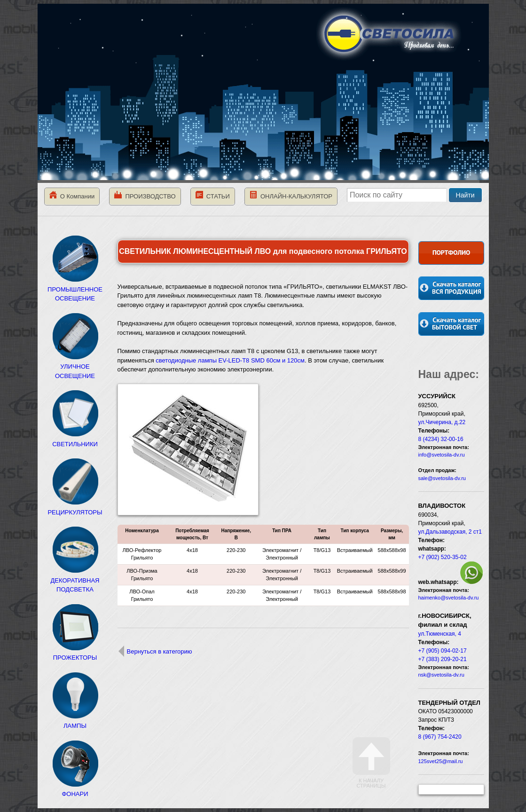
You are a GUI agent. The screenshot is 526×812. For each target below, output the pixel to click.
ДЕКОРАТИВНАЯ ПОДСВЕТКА (75, 580)
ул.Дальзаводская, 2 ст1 (450, 532)
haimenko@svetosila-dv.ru (449, 598)
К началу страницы (371, 763)
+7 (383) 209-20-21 (443, 659)
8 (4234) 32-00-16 (441, 439)
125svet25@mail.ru (441, 761)
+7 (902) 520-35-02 (443, 557)
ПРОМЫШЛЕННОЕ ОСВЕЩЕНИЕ (75, 289)
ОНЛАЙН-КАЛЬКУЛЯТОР (291, 195)
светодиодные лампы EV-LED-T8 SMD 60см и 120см (230, 360)
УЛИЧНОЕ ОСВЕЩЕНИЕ (75, 367)
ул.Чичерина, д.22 (442, 422)
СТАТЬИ (213, 195)
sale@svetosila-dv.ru (442, 478)
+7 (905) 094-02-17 (443, 651)
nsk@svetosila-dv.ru (441, 675)
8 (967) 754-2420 (440, 737)
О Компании (72, 195)
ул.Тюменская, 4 (440, 634)
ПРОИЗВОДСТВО (145, 195)
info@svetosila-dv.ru (442, 455)
